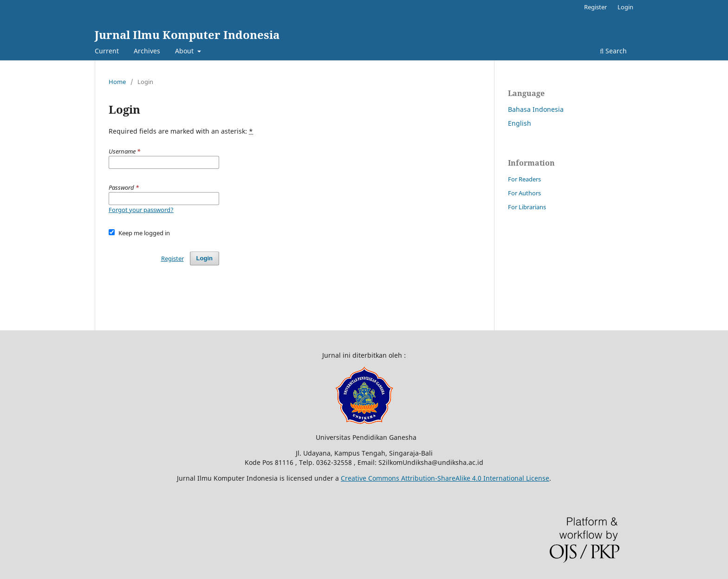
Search (613, 51)
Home (117, 82)
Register (595, 7)
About (185, 51)
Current (107, 51)
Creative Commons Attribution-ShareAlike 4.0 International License (445, 478)
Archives (147, 51)
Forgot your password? (141, 210)
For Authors (524, 193)
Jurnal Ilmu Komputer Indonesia (187, 35)
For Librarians (527, 207)
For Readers (524, 179)
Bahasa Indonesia (536, 109)
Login (625, 7)
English (520, 123)
